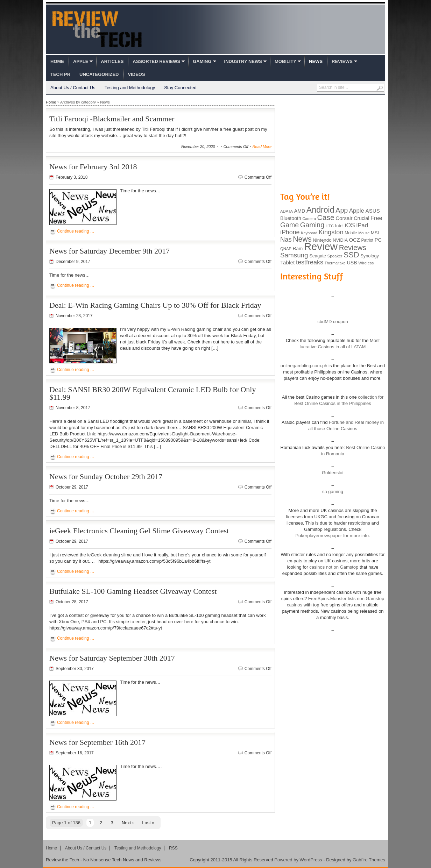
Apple (81, 61)
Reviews (342, 61)
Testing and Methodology (130, 88)
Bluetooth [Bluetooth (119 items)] (291, 218)
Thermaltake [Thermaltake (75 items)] (335, 263)
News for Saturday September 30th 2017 (112, 658)
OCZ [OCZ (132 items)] (355, 240)
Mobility (285, 61)
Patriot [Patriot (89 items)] (368, 240)
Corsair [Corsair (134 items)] (344, 218)
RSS (173, 848)
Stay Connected (180, 88)
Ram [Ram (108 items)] (298, 248)
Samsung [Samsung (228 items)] (294, 255)
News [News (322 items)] (302, 239)
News (316, 61)
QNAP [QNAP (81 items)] (286, 249)
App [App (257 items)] (342, 210)
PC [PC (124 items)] (378, 240)
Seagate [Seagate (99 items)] (318, 256)
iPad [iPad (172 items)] (362, 225)
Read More (262, 147)
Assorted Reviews (156, 61)
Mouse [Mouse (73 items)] (364, 233)
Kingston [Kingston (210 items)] (331, 232)
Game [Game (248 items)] (289, 225)
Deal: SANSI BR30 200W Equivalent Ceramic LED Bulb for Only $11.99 (153, 393)
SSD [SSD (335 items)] (351, 255)
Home (57, 61)
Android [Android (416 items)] (320, 210)
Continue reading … (76, 231)
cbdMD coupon (333, 322)
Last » (148, 823)
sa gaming (333, 492)
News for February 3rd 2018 (93, 167)
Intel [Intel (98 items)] (339, 226)
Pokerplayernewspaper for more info (332, 536)
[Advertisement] (333, 143)
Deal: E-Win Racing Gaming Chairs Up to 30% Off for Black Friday (155, 305)
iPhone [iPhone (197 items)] (290, 232)
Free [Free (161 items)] (376, 218)
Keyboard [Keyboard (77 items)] (309, 233)
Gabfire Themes (369, 860)
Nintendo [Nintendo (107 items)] (322, 240)
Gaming (202, 61)
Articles (112, 61)
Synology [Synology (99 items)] (370, 256)
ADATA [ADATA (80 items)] (287, 211)
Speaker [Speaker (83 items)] (335, 256)
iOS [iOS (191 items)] (350, 225)
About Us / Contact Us (73, 88)
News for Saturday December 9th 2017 (109, 251)
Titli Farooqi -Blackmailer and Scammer (112, 119)
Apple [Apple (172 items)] (357, 211)
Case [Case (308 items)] (326, 217)
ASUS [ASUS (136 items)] (373, 211)
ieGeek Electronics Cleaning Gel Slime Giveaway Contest (139, 531)
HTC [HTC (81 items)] (330, 226)
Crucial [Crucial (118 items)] (361, 218)
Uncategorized (99, 74)
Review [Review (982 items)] (321, 246)
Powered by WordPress (298, 860)
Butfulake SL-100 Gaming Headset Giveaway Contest (133, 591)
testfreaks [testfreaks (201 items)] (310, 262)
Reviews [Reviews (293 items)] (353, 247)
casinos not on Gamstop (333, 567)
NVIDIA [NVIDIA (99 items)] (340, 240)
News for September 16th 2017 (97, 742)
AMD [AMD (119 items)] (300, 211)
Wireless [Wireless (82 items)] (366, 263)
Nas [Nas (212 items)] (286, 239)
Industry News (243, 61)
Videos (137, 74)
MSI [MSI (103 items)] (375, 233)
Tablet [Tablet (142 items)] (287, 262)
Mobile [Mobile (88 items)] (351, 233)
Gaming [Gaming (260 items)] (312, 225)
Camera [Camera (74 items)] (309, 219)
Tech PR (60, 74)
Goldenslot (333, 473)
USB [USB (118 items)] (352, 263)
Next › (128, 823)
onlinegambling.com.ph (304, 366)
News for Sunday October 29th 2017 (106, 476)
